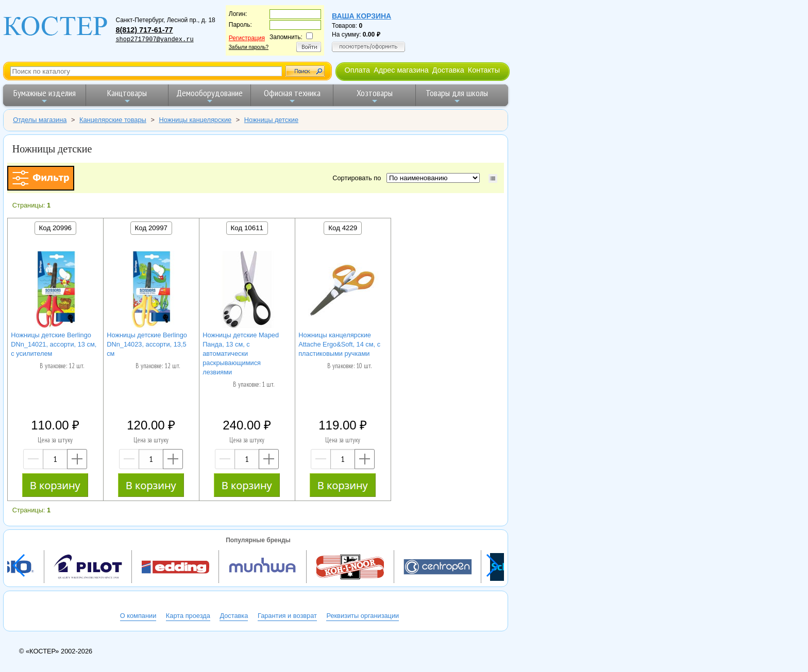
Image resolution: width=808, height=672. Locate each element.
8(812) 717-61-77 (144, 30)
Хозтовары (375, 96)
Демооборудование (209, 96)
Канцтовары (127, 96)
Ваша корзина (361, 16)
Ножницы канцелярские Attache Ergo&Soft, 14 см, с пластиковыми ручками (339, 344)
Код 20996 (55, 228)
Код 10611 (247, 228)
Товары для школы (457, 96)
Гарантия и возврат (287, 616)
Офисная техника (292, 96)
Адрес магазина (401, 70)
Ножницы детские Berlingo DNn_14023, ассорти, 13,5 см (147, 344)
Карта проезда (188, 616)
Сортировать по (358, 178)
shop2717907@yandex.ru (154, 40)
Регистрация (247, 38)
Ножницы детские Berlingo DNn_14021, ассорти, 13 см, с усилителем (54, 344)
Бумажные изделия (45, 96)
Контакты (484, 70)
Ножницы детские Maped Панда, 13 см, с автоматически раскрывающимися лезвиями (241, 354)
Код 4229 (343, 228)
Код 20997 (151, 228)
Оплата (357, 70)
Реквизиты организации (363, 616)
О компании (138, 616)
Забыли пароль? (249, 47)
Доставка (448, 70)
